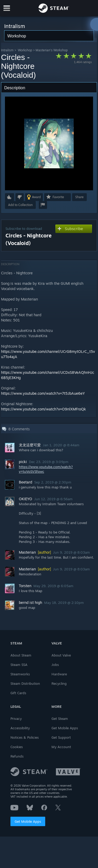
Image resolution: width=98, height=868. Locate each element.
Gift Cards (18, 693)
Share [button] (79, 197)
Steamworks (20, 674)
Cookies (17, 747)
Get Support (61, 737)
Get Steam (60, 719)
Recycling (59, 683)
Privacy (16, 719)
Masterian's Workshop (52, 50)
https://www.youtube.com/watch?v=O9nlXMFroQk (44, 409)
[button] (10, 197)
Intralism (7, 50)
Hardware (59, 674)
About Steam (21, 655)
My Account (61, 747)
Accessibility (20, 728)
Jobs (55, 665)
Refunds (17, 756)
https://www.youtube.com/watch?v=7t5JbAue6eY (43, 393)
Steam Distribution (25, 683)
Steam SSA (19, 665)
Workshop (25, 50)
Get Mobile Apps (28, 821)
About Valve (61, 655)
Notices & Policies (25, 737)
